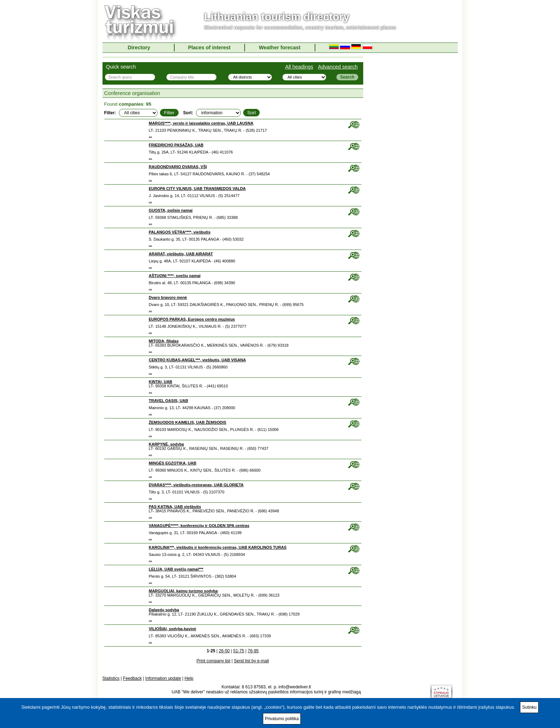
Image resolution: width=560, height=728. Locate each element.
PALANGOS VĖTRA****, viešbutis (180, 232)
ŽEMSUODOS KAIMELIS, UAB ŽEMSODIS (188, 422)
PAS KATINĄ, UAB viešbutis (175, 507)
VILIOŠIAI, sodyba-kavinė (173, 629)
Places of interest (209, 47)
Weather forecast (280, 47)
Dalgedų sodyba (164, 610)
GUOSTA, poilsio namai (171, 210)
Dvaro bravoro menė (168, 297)
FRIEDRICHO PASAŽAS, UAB (176, 145)
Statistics (111, 678)
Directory (139, 47)
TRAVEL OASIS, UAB (169, 401)
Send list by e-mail (251, 661)
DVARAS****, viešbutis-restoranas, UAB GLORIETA (196, 485)
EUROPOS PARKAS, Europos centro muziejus (192, 319)
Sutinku (529, 707)
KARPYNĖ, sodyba (166, 444)
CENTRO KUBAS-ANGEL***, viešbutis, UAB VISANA (197, 360)
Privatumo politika (282, 719)
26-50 (224, 651)
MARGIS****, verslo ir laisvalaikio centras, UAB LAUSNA (201, 123)
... (151, 136)
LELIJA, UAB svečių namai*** (176, 569)
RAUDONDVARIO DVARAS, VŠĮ (178, 167)
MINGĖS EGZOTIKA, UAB (173, 463)
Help (189, 678)
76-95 (253, 651)
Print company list (213, 661)
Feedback (132, 678)
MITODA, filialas (164, 341)
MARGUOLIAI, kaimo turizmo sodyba (183, 591)
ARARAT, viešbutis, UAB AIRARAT (181, 254)
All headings (299, 67)
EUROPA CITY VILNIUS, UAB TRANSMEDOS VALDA (197, 189)
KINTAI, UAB (161, 382)
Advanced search (338, 67)
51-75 (239, 651)
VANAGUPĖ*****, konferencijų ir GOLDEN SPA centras (199, 526)
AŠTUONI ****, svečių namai (175, 276)
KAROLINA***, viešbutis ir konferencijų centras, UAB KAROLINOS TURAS (218, 547)
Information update (163, 678)
